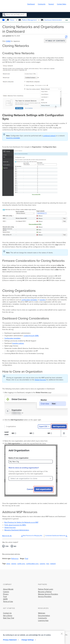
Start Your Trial (9, 618)
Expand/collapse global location (67, 19)
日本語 (8, 41)
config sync (21, 564)
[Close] (62, 634)
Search (4, 15)
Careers (6, 592)
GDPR (5, 599)
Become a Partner (45, 592)
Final (26, 559)
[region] (32, 637)
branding (43, 300)
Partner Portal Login (46, 589)
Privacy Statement (10, 640)
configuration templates (29, 300)
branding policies (18, 343)
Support (51, 4)
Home (11, 20)
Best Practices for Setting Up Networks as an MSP (21, 522)
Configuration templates (12, 338)
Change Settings (28, 640)
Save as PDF (66, 37)
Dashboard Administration (52, 20)
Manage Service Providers (48, 594)
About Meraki (8, 589)
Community (42, 4)
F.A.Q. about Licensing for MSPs (15, 525)
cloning (14, 564)
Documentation (44, 616)
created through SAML (31, 336)
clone (8, 564)
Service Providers (45, 597)
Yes (7, 546)
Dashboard (31, 4)
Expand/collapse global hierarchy (5, 20)
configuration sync (32, 564)
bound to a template (13, 138)
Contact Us (7, 613)
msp (48, 564)
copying (42, 564)
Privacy (6, 594)
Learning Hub (43, 621)
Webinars (42, 613)
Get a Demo (8, 616)
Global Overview (40, 380)
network (53, 564)
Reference (15, 559)
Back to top (6, 536)
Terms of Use (8, 602)
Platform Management (28, 20)
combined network (49, 136)
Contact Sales (62, 4)
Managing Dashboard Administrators (17, 530)
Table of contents (56, 41)
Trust (5, 597)
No (15, 546)
